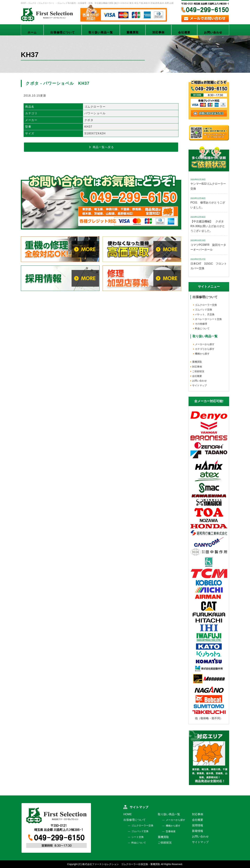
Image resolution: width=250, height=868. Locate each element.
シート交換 (137, 837)
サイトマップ (199, 385)
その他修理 (201, 324)
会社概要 (184, 32)
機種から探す (202, 354)
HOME (128, 814)
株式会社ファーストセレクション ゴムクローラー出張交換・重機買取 (121, 864)
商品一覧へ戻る (101, 147)
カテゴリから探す (205, 349)
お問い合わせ (213, 32)
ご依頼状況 (198, 371)
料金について (202, 328)
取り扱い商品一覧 (101, 32)
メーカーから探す (205, 344)
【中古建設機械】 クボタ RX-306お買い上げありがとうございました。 (209, 226)
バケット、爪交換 (205, 314)
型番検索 (171, 831)
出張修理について (63, 32)
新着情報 (198, 831)
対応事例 (159, 32)
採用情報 (198, 825)
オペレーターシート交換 (208, 319)
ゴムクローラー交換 (206, 305)
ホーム (32, 32)
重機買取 (133, 32)
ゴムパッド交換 (203, 310)
